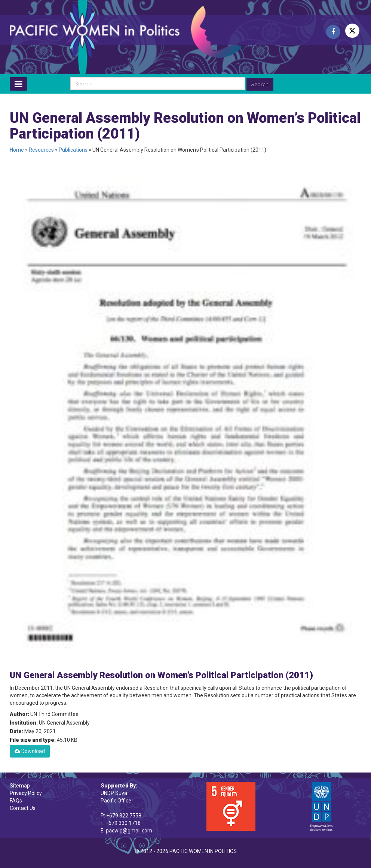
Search (260, 84)
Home (17, 150)
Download (30, 751)
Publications (73, 150)
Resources (41, 150)
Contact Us (23, 808)
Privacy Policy (26, 793)
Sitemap (20, 786)
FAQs (16, 801)
